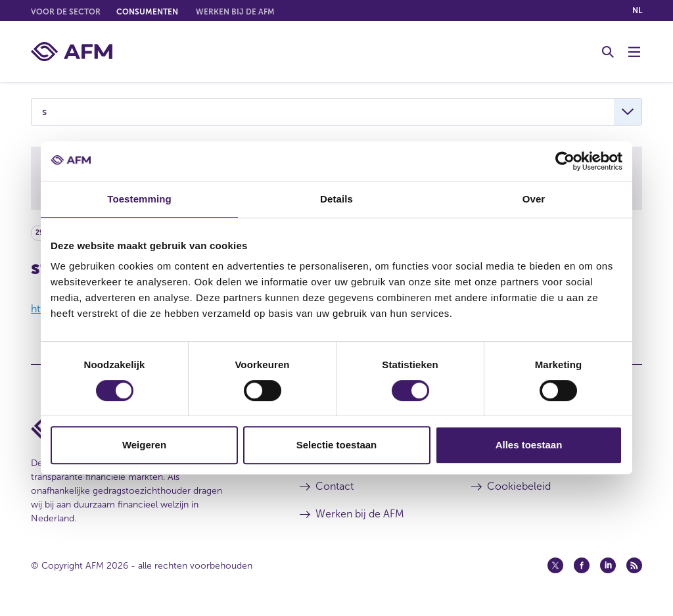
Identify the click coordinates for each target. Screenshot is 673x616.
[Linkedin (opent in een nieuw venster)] (608, 565)
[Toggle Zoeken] (608, 52)
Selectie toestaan (337, 445)
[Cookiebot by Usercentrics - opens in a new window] (565, 161)
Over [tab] (534, 199)
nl (637, 11)
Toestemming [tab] (139, 199)
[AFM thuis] (72, 52)
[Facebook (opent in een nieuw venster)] (582, 565)
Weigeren (144, 445)
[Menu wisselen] (634, 52)
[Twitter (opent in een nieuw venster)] (555, 565)
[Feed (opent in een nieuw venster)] (634, 565)
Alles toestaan (529, 445)
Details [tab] (336, 199)
